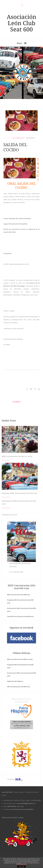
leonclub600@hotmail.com (26, 803)
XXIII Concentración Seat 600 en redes (17, 456)
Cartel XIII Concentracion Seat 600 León (20, 616)
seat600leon (19, 138)
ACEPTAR (21, 867)
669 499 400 (12, 806)
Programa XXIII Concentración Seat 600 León (19, 493)
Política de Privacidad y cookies (13, 818)
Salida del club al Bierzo (15, 681)
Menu (19, 43)
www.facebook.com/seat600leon (22, 809)
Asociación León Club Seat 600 (21, 23)
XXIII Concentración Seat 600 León (18, 595)
